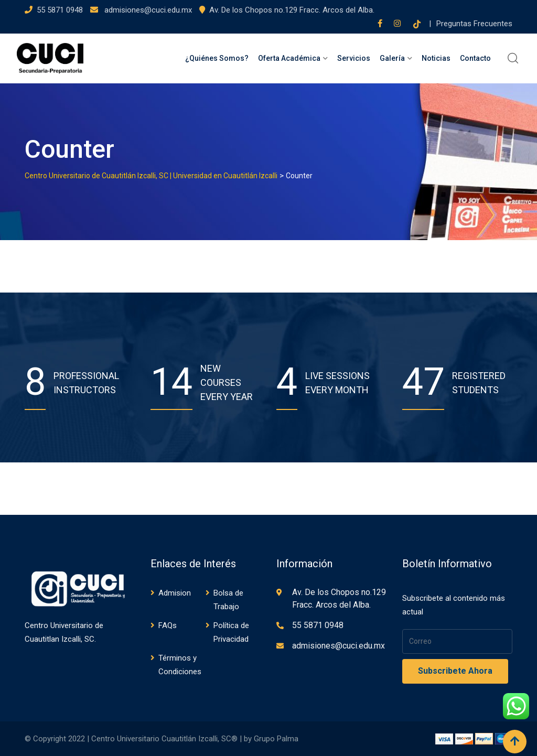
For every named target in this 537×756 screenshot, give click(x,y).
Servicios (354, 58)
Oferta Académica (289, 58)
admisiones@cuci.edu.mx (147, 10)
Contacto (475, 58)
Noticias (436, 58)
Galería (392, 58)
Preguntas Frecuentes (474, 24)
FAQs (168, 625)
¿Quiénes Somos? (217, 58)
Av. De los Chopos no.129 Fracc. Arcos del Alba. (292, 10)
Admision (175, 593)
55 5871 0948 (60, 10)
